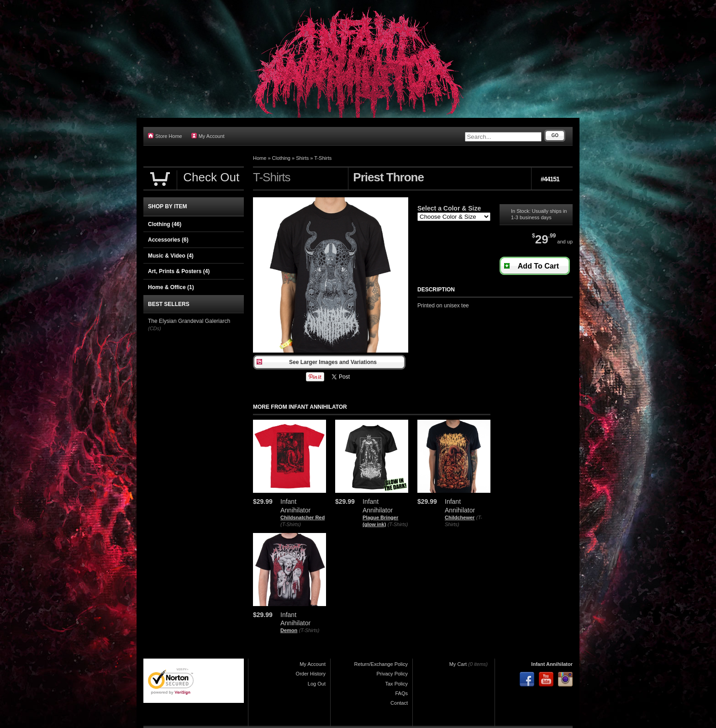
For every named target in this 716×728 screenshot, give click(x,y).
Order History (311, 674)
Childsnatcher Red (303, 517)
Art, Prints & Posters (179, 271)
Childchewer (460, 517)
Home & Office (171, 287)
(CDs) (155, 328)
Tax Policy (396, 684)
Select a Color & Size (449, 208)
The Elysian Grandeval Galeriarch (189, 321)
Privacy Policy (392, 674)
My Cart (458, 664)
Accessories (168, 240)
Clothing (281, 158)
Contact (399, 703)
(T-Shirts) (291, 524)
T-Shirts (323, 158)
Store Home (165, 136)
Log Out (317, 684)
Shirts (302, 158)
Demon (289, 630)
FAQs (401, 693)
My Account (208, 136)
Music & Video (171, 256)
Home (260, 158)
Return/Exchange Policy (381, 664)
